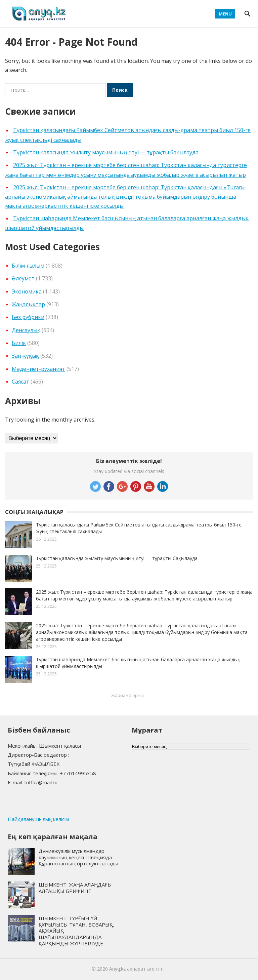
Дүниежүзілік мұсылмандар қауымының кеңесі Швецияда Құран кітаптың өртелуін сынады (78, 857)
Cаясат (20, 382)
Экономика (27, 291)
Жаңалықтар (28, 304)
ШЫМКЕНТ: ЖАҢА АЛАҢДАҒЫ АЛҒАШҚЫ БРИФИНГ (75, 888)
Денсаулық (26, 330)
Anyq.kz (117, 969)
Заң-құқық (25, 356)
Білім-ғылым (28, 266)
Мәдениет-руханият (38, 369)
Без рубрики (28, 317)
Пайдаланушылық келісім (38, 819)
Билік (19, 343)
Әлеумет (23, 278)
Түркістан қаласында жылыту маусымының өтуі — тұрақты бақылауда (106, 152)
